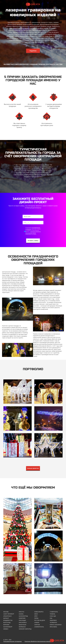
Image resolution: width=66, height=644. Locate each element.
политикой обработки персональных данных (33, 232)
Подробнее (33, 51)
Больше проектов (33, 468)
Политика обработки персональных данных (38, 641)
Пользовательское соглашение (13, 641)
